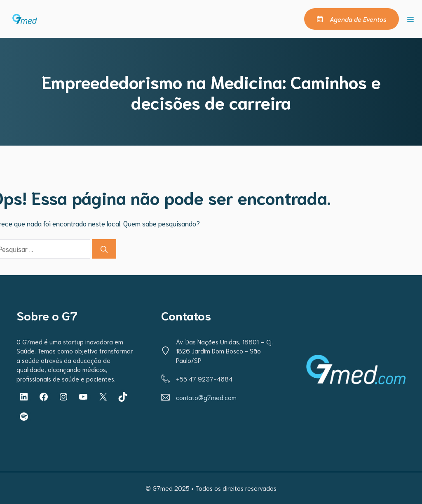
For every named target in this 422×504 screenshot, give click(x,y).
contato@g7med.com (206, 397)
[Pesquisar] (104, 249)
